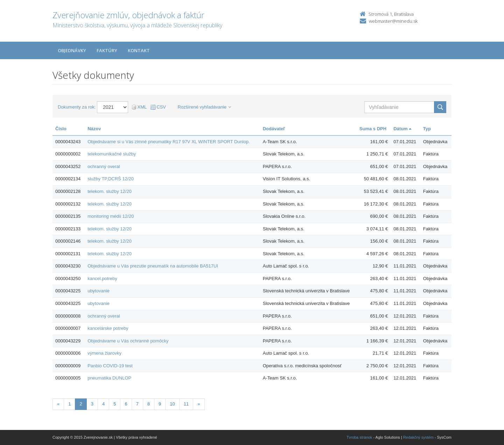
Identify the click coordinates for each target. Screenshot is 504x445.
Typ (427, 129)
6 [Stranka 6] (126, 404)
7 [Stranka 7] (137, 404)
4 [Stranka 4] (103, 404)
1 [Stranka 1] (69, 404)
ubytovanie (99, 291)
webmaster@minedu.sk (393, 21)
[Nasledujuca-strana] (199, 404)
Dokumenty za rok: (77, 107)
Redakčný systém (418, 437)
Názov (94, 129)
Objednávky (72, 50)
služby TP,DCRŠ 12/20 (111, 179)
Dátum (402, 129)
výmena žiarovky (104, 353)
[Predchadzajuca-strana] (58, 404)
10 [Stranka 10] (172, 404)
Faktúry (107, 50)
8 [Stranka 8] (149, 404)
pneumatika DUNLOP (109, 378)
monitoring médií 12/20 (111, 216)
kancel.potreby (102, 279)
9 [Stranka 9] (160, 404)
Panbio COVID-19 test (110, 366)
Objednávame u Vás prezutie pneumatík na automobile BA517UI (153, 266)
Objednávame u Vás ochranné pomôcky (128, 341)
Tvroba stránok (359, 437)
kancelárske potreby (108, 328)
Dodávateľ (274, 129)
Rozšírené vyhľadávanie (205, 107)
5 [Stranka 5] (115, 404)
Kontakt (139, 50)
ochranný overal (104, 166)
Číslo (61, 129)
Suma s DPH (373, 129)
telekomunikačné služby (112, 154)
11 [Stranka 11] (186, 404)
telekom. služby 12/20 (110, 191)
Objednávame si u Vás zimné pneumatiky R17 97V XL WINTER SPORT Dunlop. (169, 142)
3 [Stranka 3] (92, 404)
